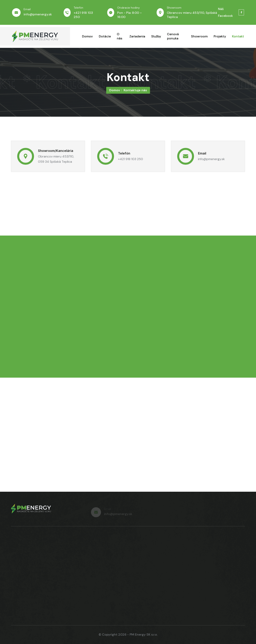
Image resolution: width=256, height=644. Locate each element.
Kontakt (238, 36)
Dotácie (105, 36)
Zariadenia (137, 36)
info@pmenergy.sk (38, 14)
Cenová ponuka (173, 36)
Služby (156, 36)
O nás (119, 36)
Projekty (220, 36)
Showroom (199, 36)
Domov (87, 36)
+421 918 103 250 (130, 159)
